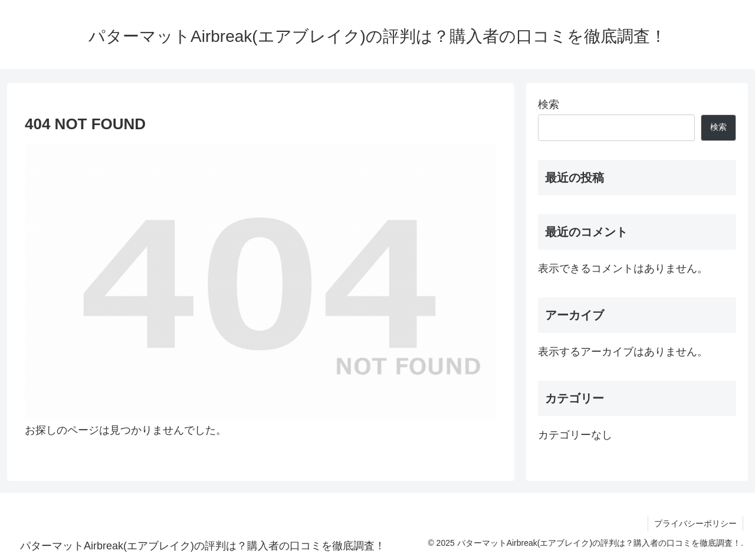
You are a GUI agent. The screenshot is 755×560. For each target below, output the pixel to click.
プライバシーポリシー (695, 523)
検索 (549, 104)
